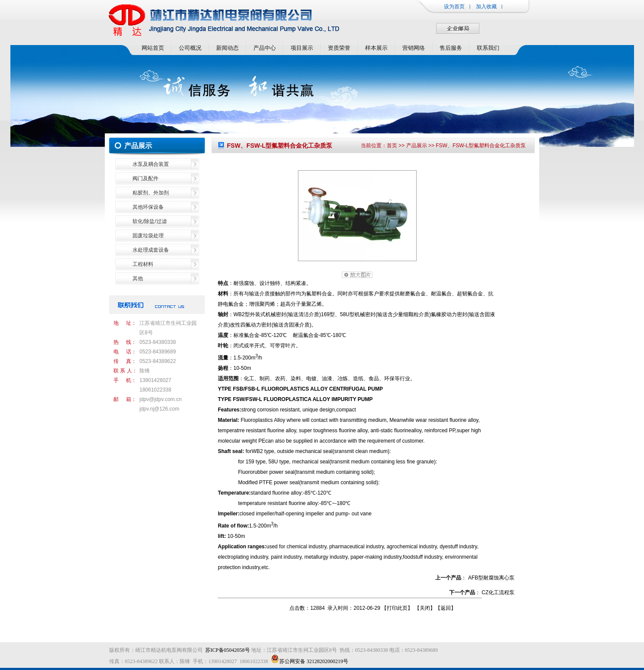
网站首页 (153, 48)
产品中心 (265, 48)
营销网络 (414, 48)
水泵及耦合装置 (151, 164)
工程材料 (143, 264)
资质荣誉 (339, 48)
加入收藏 (486, 6)
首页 (392, 146)
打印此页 (397, 608)
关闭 (425, 608)
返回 (446, 608)
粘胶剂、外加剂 (151, 193)
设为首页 (454, 6)
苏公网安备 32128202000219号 (309, 661)
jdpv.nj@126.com (159, 409)
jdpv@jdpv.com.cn (160, 399)
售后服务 (451, 48)
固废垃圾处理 (148, 236)
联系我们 (488, 48)
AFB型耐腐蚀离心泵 (491, 578)
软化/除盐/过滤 (150, 221)
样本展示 (376, 48)
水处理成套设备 (151, 250)
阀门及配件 (146, 178)
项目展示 (302, 48)
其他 (138, 278)
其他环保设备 (148, 207)
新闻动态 (227, 48)
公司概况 (190, 48)
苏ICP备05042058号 (228, 650)
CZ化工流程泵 (498, 592)
